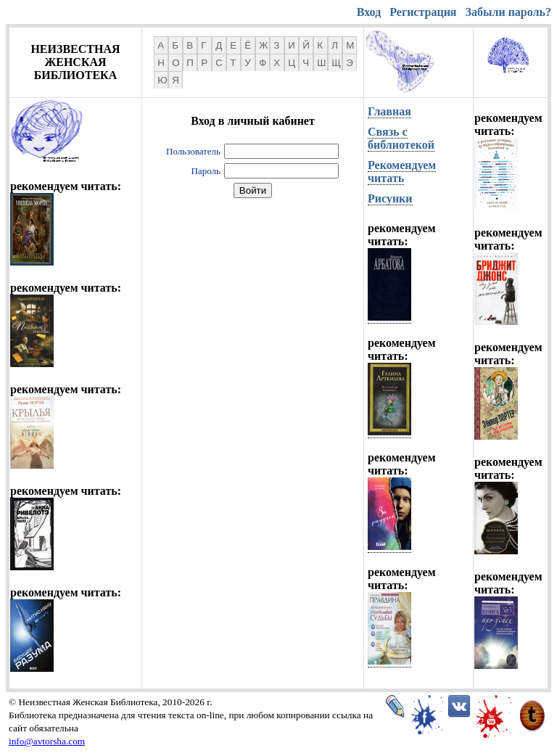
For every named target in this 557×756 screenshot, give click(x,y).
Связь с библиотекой (401, 138)
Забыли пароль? (508, 12)
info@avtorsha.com (47, 741)
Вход (369, 12)
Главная (389, 111)
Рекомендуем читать (402, 172)
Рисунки (390, 198)
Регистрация (423, 12)
